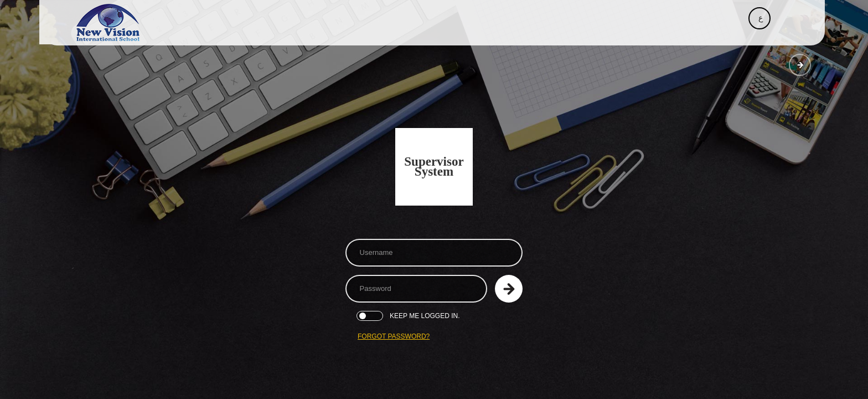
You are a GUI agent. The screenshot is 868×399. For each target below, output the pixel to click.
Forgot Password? (394, 336)
